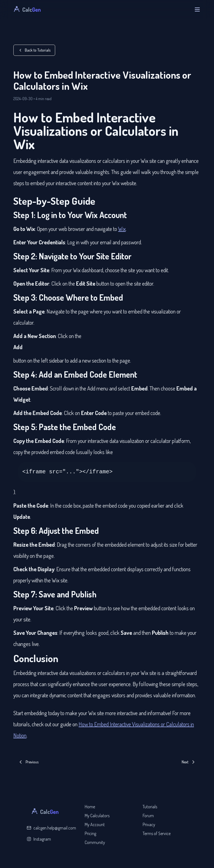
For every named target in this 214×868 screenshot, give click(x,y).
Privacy (149, 824)
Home (90, 807)
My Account (95, 824)
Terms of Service (157, 833)
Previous (28, 762)
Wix (122, 229)
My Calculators (97, 816)
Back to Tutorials (34, 50)
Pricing (90, 833)
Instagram (39, 839)
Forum (148, 816)
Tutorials (150, 807)
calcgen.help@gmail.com (51, 828)
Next (189, 762)
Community (95, 842)
